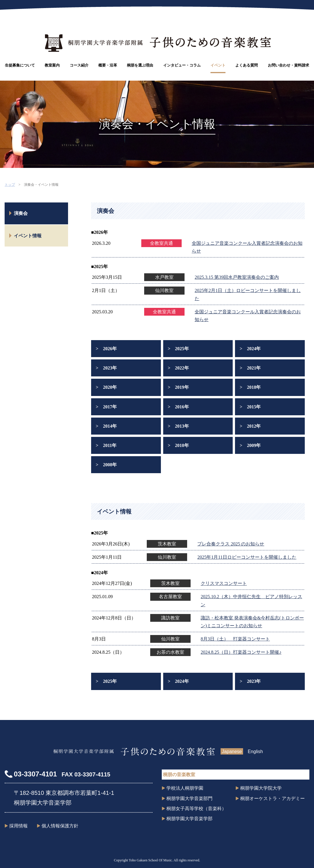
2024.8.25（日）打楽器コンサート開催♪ (241, 652)
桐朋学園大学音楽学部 (189, 819)
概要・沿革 (108, 65)
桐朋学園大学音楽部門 (189, 798)
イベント (218, 65)
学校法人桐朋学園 (185, 788)
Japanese (232, 752)
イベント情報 (28, 236)
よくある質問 (247, 65)
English (255, 752)
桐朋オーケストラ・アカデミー (272, 798)
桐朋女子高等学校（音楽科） (196, 809)
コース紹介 (79, 65)
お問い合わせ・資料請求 (288, 65)
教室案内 (52, 65)
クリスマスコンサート (224, 583)
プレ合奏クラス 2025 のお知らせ (231, 544)
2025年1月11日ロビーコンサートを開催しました (247, 557)
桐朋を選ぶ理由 (140, 65)
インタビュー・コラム (182, 65)
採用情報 (18, 826)
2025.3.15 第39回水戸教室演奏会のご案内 (237, 277)
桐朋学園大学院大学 (261, 788)
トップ (10, 185)
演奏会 (21, 213)
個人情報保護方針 (60, 826)
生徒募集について (20, 65)
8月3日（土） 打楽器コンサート (235, 639)
